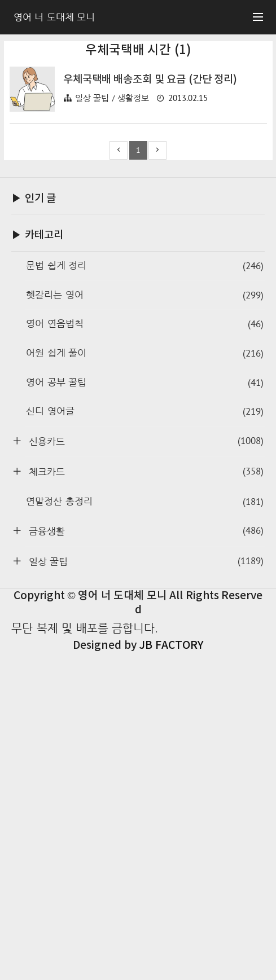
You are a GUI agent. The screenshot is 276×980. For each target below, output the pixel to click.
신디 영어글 (145, 739)
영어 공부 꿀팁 (145, 710)
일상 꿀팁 (144, 888)
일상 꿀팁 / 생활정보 (112, 256)
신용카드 (144, 768)
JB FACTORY (171, 973)
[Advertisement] (138, 134)
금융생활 (144, 858)
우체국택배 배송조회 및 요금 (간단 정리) (150, 238)
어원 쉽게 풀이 (145, 681)
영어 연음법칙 (145, 651)
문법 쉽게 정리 (145, 593)
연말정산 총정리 (145, 829)
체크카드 (144, 799)
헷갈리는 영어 (145, 623)
